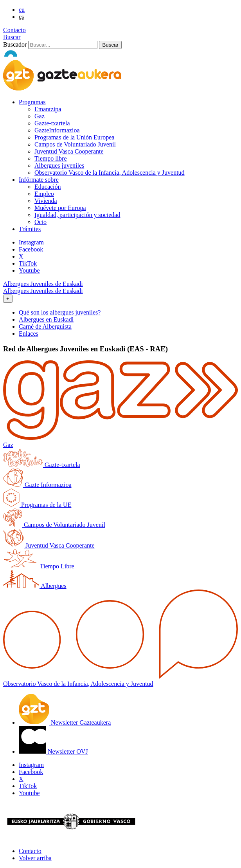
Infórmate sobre (39, 180)
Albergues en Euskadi (46, 319)
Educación (48, 187)
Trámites (30, 229)
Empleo (44, 194)
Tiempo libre (51, 158)
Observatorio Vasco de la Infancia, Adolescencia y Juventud (110, 173)
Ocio (40, 222)
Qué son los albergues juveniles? (60, 312)
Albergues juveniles (59, 165)
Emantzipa (48, 109)
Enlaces (29, 334)
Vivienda (46, 201)
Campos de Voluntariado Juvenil (75, 144)
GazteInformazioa (57, 130)
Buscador (15, 44)
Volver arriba (35, 858)
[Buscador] (63, 45)
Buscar (12, 37)
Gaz (40, 116)
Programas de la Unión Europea (74, 137)
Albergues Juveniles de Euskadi (43, 284)
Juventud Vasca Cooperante (69, 151)
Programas (32, 102)
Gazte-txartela (52, 123)
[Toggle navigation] (8, 299)
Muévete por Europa (60, 208)
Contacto (14, 30)
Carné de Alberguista (45, 326)
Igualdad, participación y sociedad (77, 215)
